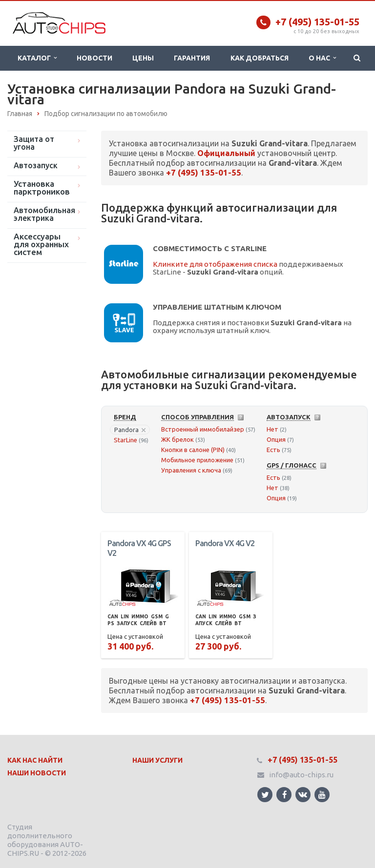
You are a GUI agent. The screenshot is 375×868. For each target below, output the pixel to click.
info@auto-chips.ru (301, 775)
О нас (322, 58)
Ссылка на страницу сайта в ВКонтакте (303, 794)
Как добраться (260, 58)
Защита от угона (34, 143)
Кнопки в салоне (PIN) (193, 450)
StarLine (125, 440)
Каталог (37, 58)
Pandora (130, 430)
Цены (143, 58)
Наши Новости (37, 773)
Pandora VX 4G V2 (225, 543)
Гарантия (192, 58)
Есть (273, 450)
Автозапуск (36, 165)
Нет (272, 429)
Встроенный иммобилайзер (203, 429)
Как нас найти (35, 760)
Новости (94, 58)
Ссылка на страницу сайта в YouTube (322, 795)
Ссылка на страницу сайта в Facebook (285, 795)
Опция (276, 439)
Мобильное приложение (197, 460)
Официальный (226, 153)
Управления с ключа (191, 470)
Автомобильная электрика (44, 214)
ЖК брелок (177, 439)
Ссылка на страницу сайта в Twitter (265, 795)
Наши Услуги (157, 760)
